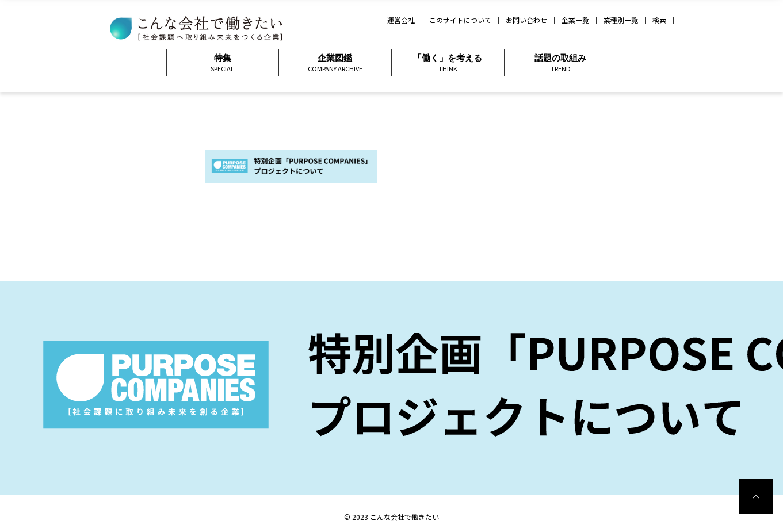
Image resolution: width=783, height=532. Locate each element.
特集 (223, 63)
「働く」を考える (448, 63)
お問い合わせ (526, 20)
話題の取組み (561, 63)
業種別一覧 (621, 20)
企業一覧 (575, 20)
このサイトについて (460, 20)
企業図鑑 (335, 63)
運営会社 (401, 20)
